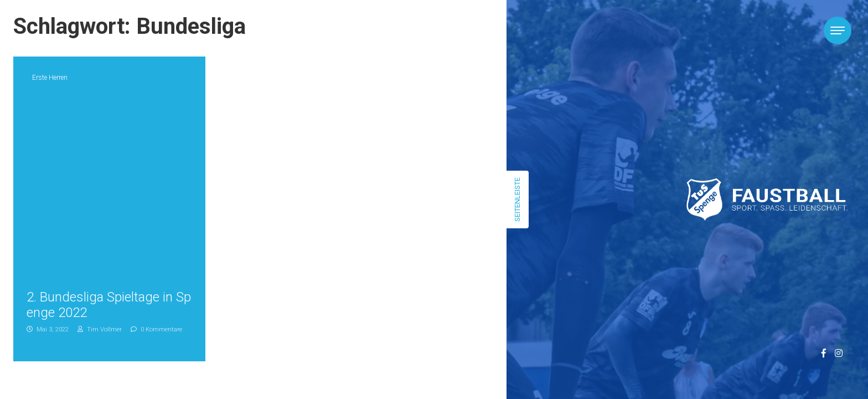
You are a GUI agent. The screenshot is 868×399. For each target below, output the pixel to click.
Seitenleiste (517, 199)
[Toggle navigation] (838, 30)
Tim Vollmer (100, 329)
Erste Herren (50, 78)
